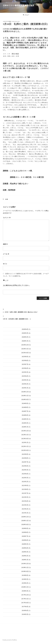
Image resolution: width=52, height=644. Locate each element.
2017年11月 (25, 599)
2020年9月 (25, 528)
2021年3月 (25, 505)
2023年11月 (25, 435)
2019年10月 (25, 571)
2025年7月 (25, 364)
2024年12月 (25, 392)
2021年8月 (25, 489)
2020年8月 (25, 532)
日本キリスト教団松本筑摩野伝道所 (19, 6)
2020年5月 (25, 544)
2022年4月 (25, 474)
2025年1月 (25, 388)
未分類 (6, 199)
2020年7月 (25, 536)
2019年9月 (25, 575)
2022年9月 (25, 454)
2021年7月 (25, 493)
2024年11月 (25, 396)
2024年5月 (25, 419)
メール (6, 254)
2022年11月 (25, 446)
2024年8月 (25, 407)
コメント (7, 218)
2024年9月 (25, 403)
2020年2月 (25, 556)
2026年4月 (25, 329)
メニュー (26, 15)
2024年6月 (25, 415)
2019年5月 (25, 579)
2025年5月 (25, 372)
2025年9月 (25, 357)
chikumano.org (16, 21)
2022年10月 (25, 450)
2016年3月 (25, 614)
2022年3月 (25, 478)
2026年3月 (25, 333)
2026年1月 (25, 341)
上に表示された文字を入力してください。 (17, 285)
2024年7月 (25, 411)
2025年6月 (25, 368)
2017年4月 (25, 607)
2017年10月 (25, 603)
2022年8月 (25, 458)
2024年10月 (25, 400)
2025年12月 (25, 345)
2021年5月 (25, 497)
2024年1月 (25, 427)
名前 (5, 244)
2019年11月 (25, 568)
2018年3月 (25, 591)
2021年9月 (25, 486)
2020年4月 (25, 548)
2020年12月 (25, 517)
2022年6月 (25, 466)
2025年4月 (25, 376)
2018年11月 (25, 587)
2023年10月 (25, 439)
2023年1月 (25, 443)
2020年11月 (25, 521)
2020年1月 (25, 560)
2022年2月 (25, 482)
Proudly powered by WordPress (10, 640)
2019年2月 (25, 583)
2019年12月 (25, 564)
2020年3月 (25, 552)
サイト (5, 264)
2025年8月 (25, 361)
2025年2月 (25, 384)
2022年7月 (25, 462)
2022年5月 (25, 470)
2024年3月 (25, 423)
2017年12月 (25, 595)
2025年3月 (25, 380)
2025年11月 (25, 349)
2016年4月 (25, 611)
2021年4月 (25, 501)
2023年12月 (25, 431)
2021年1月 (25, 513)
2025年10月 (25, 353)
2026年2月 (25, 337)
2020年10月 (25, 525)
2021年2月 (25, 509)
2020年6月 (25, 540)
